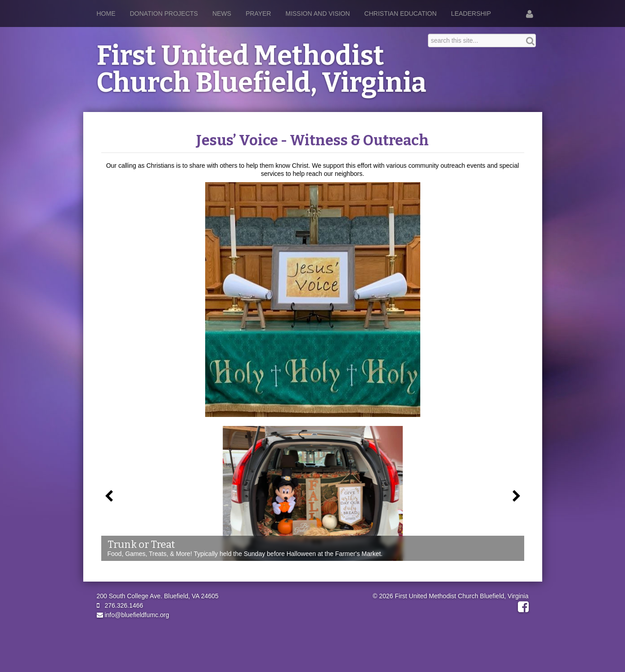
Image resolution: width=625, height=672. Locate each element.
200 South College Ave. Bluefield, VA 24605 (158, 596)
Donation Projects (164, 13)
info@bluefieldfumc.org (133, 615)
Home (106, 13)
